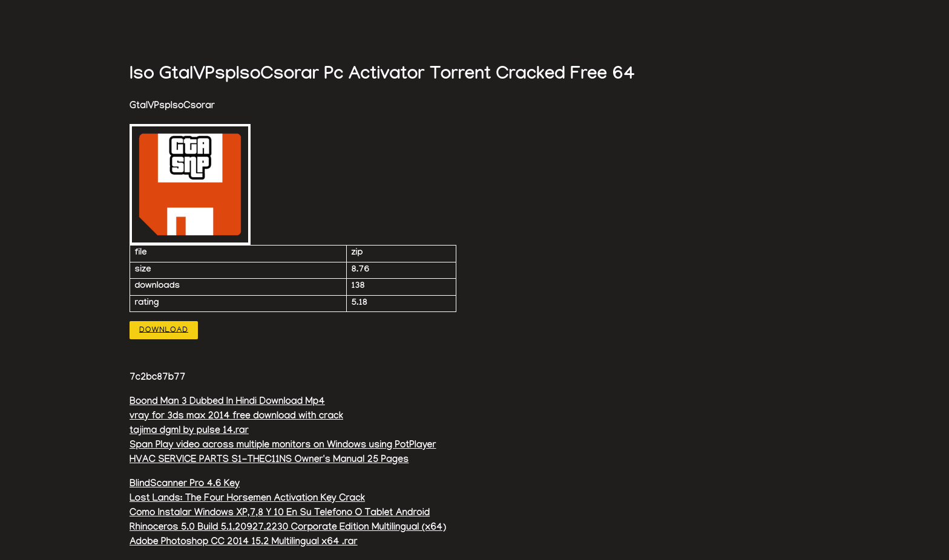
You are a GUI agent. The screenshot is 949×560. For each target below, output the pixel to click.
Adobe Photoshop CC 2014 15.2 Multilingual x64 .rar (244, 543)
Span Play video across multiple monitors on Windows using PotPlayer (283, 446)
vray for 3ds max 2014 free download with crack (236, 417)
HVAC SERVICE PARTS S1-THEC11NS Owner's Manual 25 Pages (269, 461)
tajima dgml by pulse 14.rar (189, 431)
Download (164, 330)
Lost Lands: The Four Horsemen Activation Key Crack (247, 499)
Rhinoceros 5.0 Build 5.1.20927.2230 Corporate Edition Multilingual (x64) (288, 528)
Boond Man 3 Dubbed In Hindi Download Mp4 (227, 402)
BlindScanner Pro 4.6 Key (185, 485)
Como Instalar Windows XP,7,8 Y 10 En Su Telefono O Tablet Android (280, 514)
